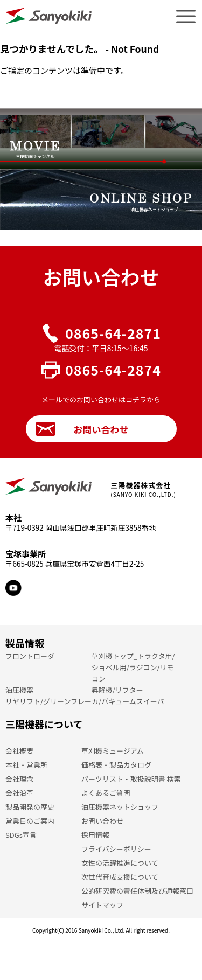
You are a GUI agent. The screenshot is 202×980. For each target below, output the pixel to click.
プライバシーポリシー (116, 849)
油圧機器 (19, 690)
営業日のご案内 (30, 821)
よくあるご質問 (106, 793)
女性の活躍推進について (120, 863)
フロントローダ (30, 656)
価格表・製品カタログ (116, 765)
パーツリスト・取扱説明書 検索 (131, 779)
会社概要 (19, 751)
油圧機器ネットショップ (120, 807)
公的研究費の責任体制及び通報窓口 (137, 891)
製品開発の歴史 (30, 807)
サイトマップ (102, 905)
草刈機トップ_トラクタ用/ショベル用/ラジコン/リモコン (133, 667)
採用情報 (95, 835)
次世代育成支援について (120, 877)
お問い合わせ (82, 429)
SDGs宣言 (21, 835)
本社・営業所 (26, 765)
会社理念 (19, 779)
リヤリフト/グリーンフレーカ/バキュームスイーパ (85, 701)
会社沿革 (19, 793)
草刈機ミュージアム (113, 751)
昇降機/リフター (117, 690)
